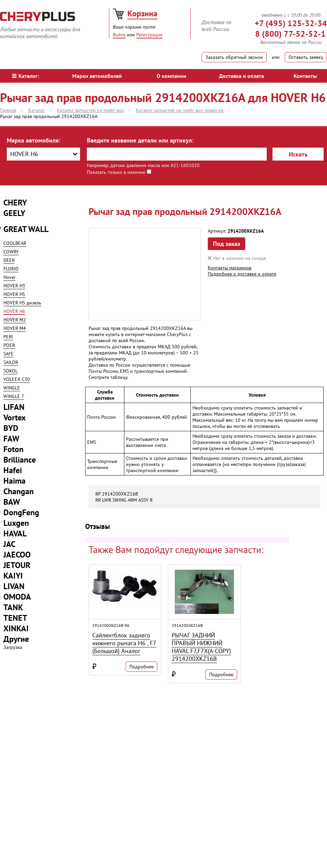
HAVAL (15, 533)
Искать (298, 154)
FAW (11, 439)
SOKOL (11, 371)
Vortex (15, 418)
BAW (12, 502)
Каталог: (25, 76)
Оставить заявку (306, 57)
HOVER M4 (15, 328)
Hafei (13, 470)
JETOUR (17, 565)
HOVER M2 (15, 320)
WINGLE (12, 388)
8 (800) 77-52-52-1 (290, 34)
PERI (8, 337)
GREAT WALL (26, 229)
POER (9, 345)
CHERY (15, 203)
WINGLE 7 (14, 396)
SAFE (9, 354)
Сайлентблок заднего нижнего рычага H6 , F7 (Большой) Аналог (124, 643)
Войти (119, 35)
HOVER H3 (14, 286)
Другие (16, 639)
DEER (9, 260)
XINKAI (16, 628)
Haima (14, 481)
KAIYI (13, 576)
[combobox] (43, 154)
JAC (9, 544)
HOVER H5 (14, 294)
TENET (15, 618)
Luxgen (16, 523)
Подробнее (142, 667)
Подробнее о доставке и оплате (242, 274)
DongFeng (21, 512)
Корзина (142, 13)
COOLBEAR (15, 243)
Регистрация (149, 35)
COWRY (11, 252)
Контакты (305, 76)
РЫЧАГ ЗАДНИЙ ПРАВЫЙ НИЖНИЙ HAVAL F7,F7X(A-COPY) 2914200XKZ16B (201, 647)
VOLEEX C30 (17, 379)
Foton (13, 449)
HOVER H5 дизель (22, 303)
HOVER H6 (14, 311)
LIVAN (14, 586)
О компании (172, 76)
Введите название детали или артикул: (140, 140)
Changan (19, 491)
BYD (11, 428)
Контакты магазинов (230, 268)
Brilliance (20, 460)
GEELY (14, 213)
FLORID (11, 269)
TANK (13, 607)
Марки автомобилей (97, 76)
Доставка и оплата (242, 76)
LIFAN (14, 407)
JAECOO (17, 555)
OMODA (17, 597)
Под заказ (227, 244)
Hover (10, 277)
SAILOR (11, 362)
